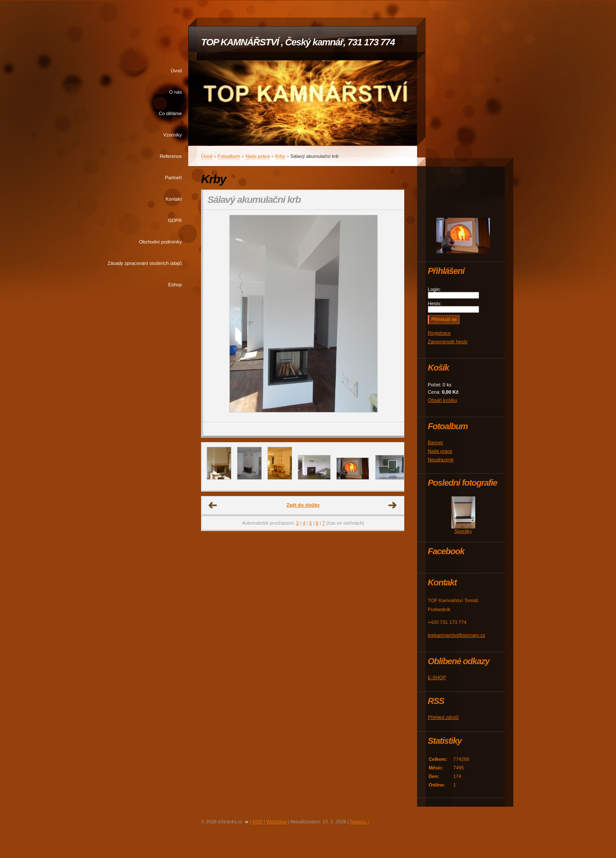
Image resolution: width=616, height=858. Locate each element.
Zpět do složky (303, 505)
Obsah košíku (442, 400)
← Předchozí (213, 505)
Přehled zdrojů (443, 717)
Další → (393, 505)
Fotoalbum (229, 156)
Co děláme (170, 113)
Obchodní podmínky (160, 242)
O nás (175, 92)
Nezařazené (441, 460)
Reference (171, 156)
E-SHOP (437, 677)
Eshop (175, 285)
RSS (257, 822)
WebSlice (276, 822)
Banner (435, 442)
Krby (280, 156)
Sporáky (463, 531)
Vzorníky (172, 135)
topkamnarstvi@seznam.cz (456, 635)
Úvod (176, 71)
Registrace (439, 333)
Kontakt (174, 199)
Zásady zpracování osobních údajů (145, 263)
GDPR (175, 220)
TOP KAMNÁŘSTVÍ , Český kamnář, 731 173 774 (298, 42)
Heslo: (435, 303)
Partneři (173, 178)
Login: (434, 289)
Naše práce (258, 156)
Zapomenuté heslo (448, 341)
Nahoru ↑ (360, 822)
